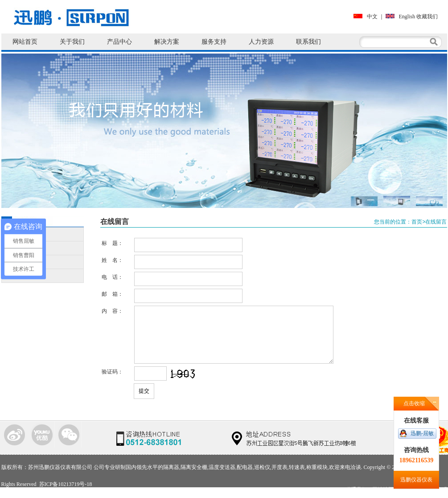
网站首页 (25, 42)
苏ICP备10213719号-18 (66, 484)
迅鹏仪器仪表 (416, 480)
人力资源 (261, 42)
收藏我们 (427, 17)
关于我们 (72, 42)
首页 (417, 222)
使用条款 (410, 490)
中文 (366, 17)
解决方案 (167, 42)
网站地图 (383, 490)
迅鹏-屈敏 (422, 433)
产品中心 (119, 42)
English (401, 17)
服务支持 (214, 42)
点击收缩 (414, 403)
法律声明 (436, 490)
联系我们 (308, 42)
